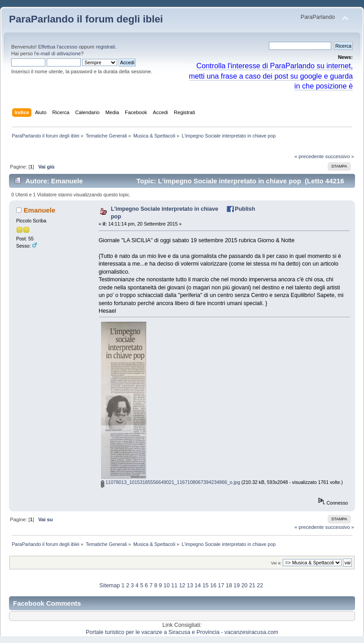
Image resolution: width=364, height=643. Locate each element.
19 (237, 585)
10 (167, 585)
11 (175, 585)
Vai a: (276, 563)
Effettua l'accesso (58, 47)
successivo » (340, 156)
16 (213, 585)
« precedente (309, 156)
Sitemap (110, 585)
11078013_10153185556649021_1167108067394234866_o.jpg (171, 482)
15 (206, 585)
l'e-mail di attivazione (57, 53)
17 (221, 585)
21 (252, 585)
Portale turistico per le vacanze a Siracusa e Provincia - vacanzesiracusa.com (182, 632)
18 (229, 585)
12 (182, 585)
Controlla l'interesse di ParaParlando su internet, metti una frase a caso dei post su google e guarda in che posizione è (271, 76)
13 (190, 585)
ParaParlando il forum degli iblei (86, 19)
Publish (245, 209)
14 (198, 585)
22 (260, 585)
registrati (105, 47)
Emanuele (40, 210)
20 (245, 585)
